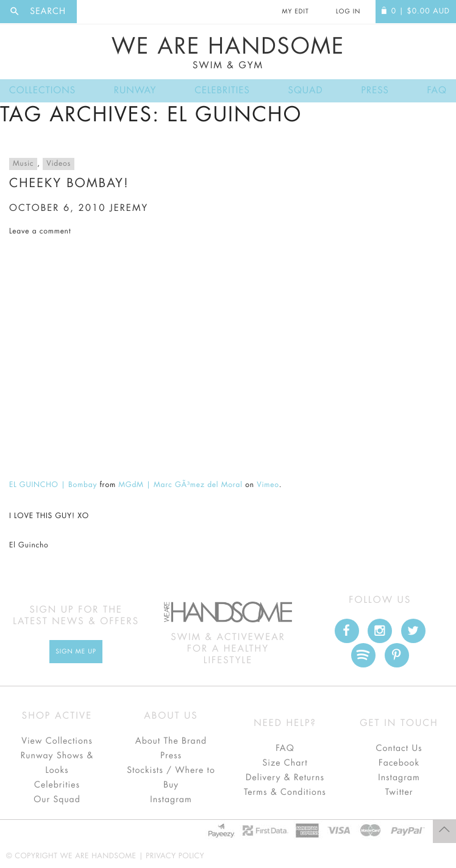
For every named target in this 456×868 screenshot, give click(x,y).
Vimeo (268, 485)
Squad (306, 91)
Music (23, 164)
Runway (135, 91)
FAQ (437, 91)
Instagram (171, 800)
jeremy (129, 208)
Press (375, 91)
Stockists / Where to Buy (171, 778)
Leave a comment (40, 232)
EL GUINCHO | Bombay (53, 485)
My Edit (295, 12)
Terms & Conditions (285, 792)
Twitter (399, 792)
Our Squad (57, 800)
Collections (42, 91)
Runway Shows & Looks (57, 763)
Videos (59, 164)
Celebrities (222, 91)
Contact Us (399, 749)
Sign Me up (76, 652)
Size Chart (285, 763)
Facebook (399, 763)
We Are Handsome (228, 53)
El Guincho (29, 546)
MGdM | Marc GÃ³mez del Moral (180, 485)
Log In (348, 12)
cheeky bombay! (69, 183)
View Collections (57, 741)
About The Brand (171, 741)
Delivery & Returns (285, 778)
